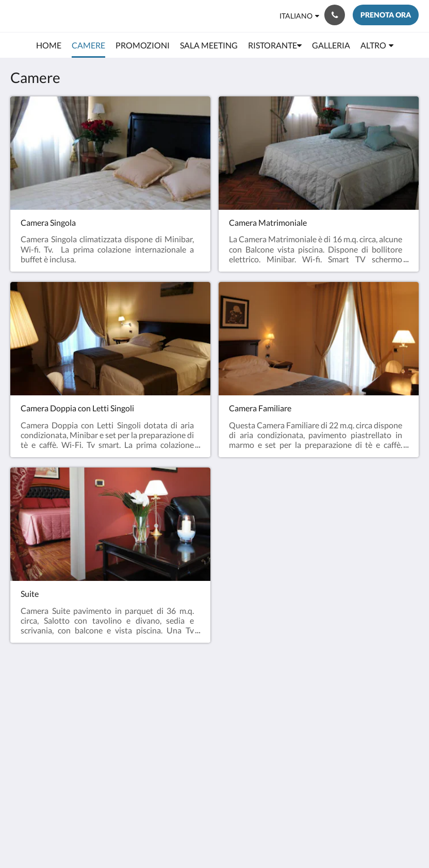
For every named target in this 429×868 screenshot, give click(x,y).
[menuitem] (49, 45)
